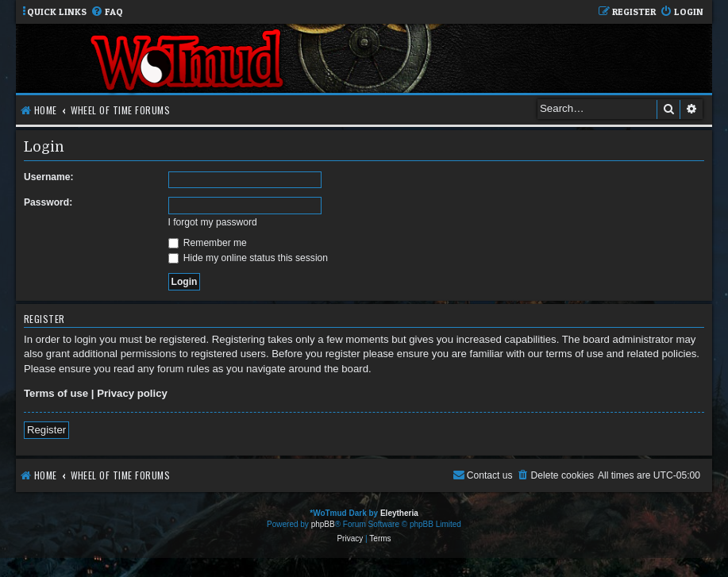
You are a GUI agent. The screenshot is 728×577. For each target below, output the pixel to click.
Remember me (208, 243)
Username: (49, 177)
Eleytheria (399, 513)
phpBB (323, 524)
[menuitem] (107, 12)
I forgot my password (213, 222)
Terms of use (56, 393)
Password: (48, 202)
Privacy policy (132, 393)
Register (46, 430)
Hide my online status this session (248, 258)
